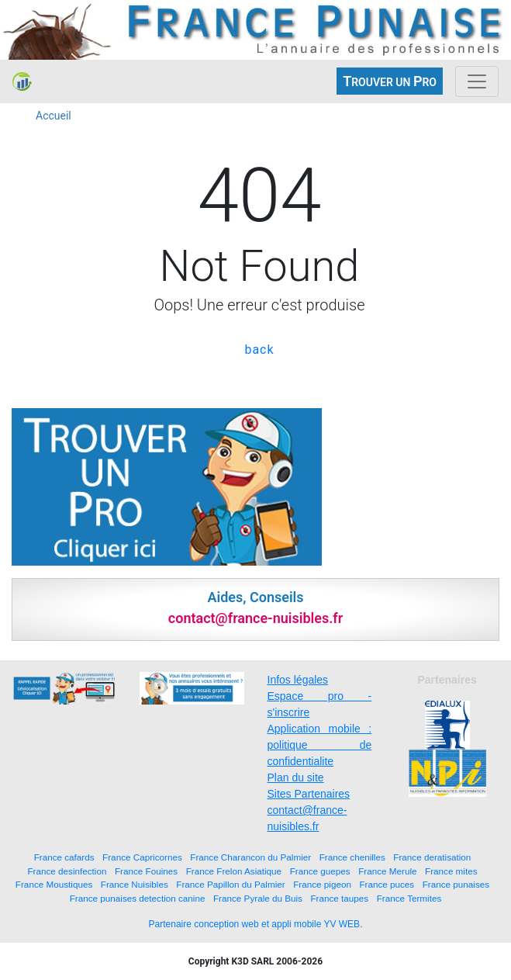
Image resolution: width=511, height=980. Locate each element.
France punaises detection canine (138, 898)
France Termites (409, 898)
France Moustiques (54, 884)
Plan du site (296, 777)
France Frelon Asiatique (234, 871)
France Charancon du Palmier (250, 857)
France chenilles (352, 857)
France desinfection (67, 871)
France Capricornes (142, 857)
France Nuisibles (135, 884)
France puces (387, 884)
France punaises (456, 884)
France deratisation (432, 857)
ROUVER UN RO (390, 81)
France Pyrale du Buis (258, 898)
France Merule (387, 871)
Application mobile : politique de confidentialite (320, 745)
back (259, 350)
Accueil (54, 116)
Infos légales (298, 680)
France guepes (320, 871)
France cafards (64, 857)
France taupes (339, 898)
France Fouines (146, 871)
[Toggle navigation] (477, 81)
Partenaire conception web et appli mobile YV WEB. (256, 924)
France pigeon (322, 884)
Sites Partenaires (309, 794)
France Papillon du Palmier (230, 884)
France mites (451, 871)
